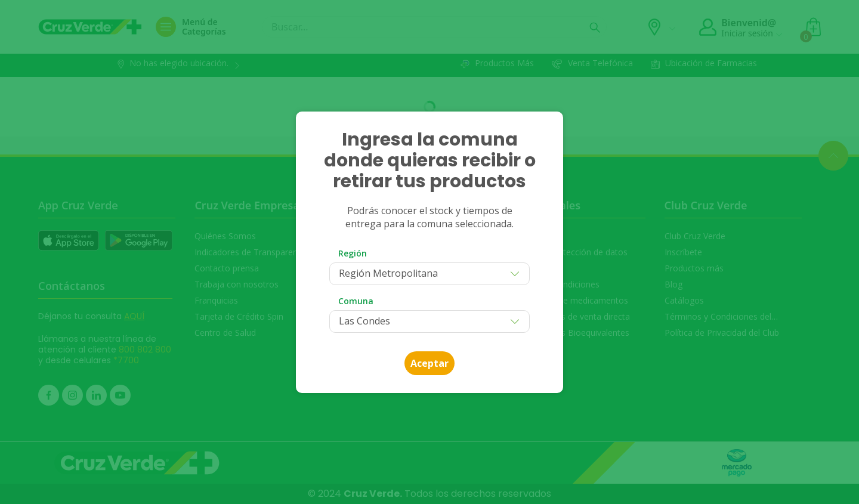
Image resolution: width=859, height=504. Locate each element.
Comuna (356, 301)
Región (353, 253)
